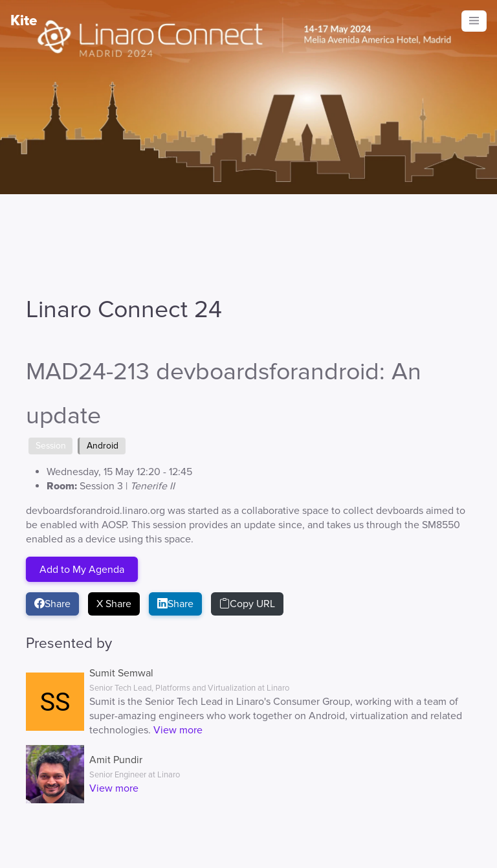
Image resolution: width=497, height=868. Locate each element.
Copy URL (247, 604)
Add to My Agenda (82, 569)
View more (178, 730)
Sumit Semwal (121, 673)
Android (103, 446)
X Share (114, 604)
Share (52, 604)
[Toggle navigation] (474, 21)
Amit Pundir (116, 760)
